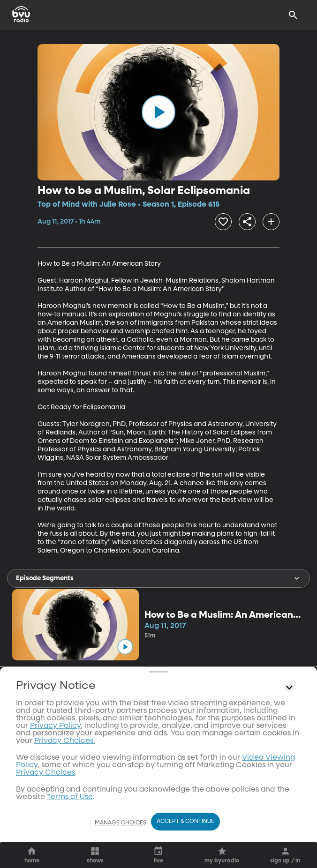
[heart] (223, 222)
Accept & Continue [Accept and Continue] (185, 822)
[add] (271, 222)
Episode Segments (158, 578)
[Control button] (289, 785)
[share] (247, 222)
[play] (158, 112)
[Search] (293, 15)
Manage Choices (121, 823)
